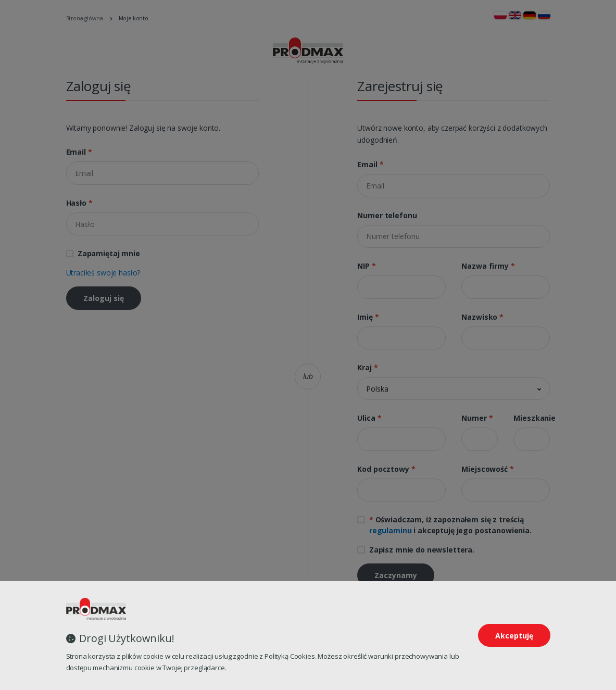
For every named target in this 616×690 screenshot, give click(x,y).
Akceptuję (514, 636)
